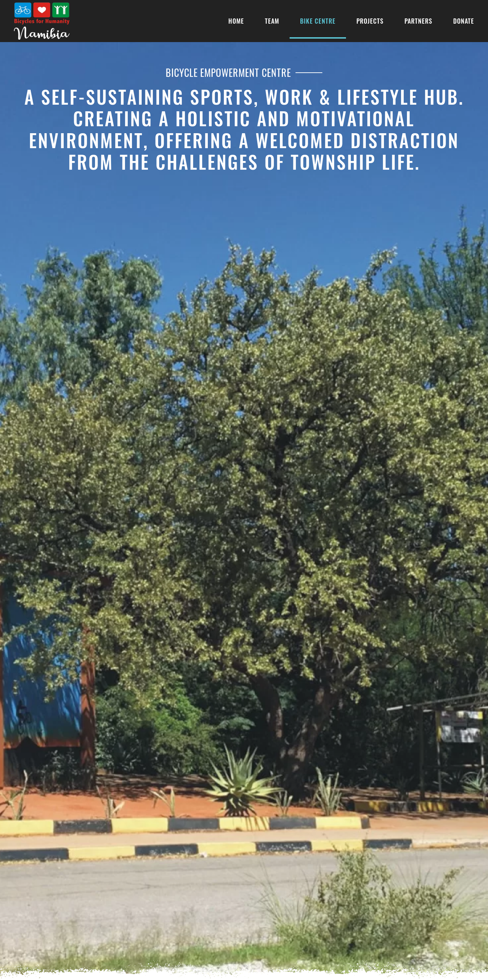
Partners (418, 21)
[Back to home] (43, 21)
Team (272, 21)
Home (236, 21)
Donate (464, 21)
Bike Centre (318, 21)
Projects (370, 21)
